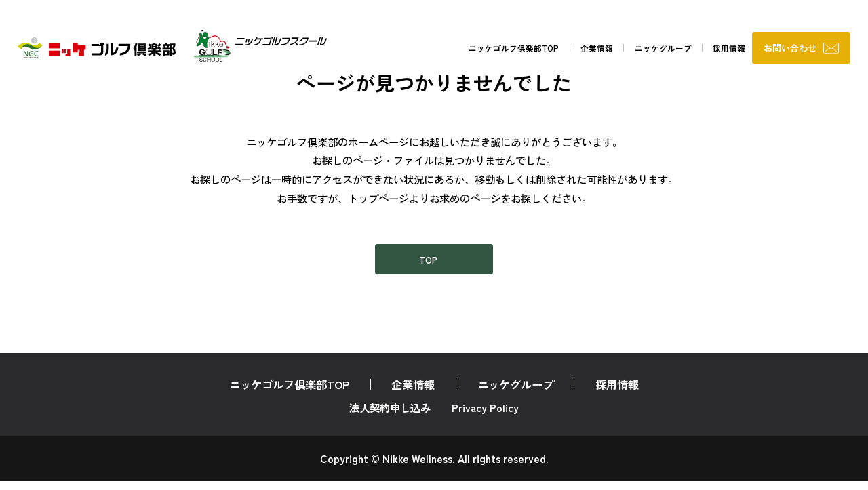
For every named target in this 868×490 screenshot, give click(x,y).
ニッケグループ (616, 50)
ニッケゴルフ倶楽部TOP (440, 50)
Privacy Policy (485, 417)
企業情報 (538, 50)
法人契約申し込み (390, 417)
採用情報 (694, 50)
